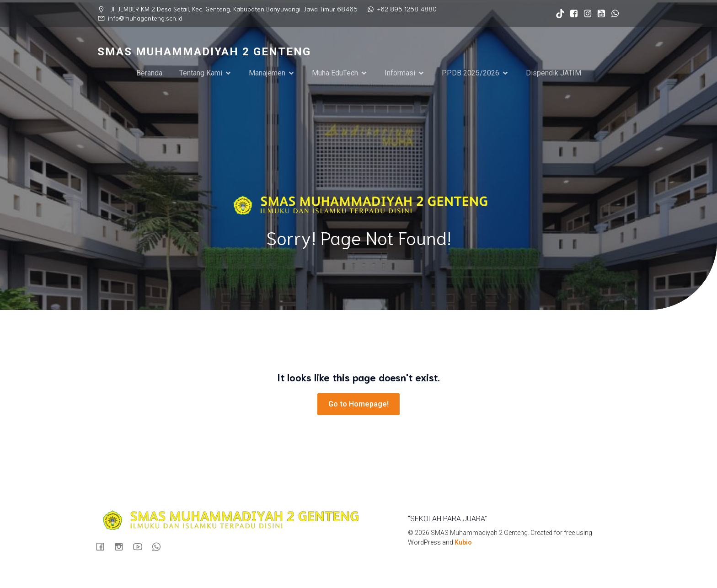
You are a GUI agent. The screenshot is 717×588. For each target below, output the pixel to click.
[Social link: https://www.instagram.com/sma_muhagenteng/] (585, 14)
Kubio (463, 544)
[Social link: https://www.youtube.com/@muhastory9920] (599, 14)
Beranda (149, 73)
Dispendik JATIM (554, 73)
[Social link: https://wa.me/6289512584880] (613, 14)
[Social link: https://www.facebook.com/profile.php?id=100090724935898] (572, 14)
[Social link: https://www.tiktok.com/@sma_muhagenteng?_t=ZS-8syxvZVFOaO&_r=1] (558, 14)
